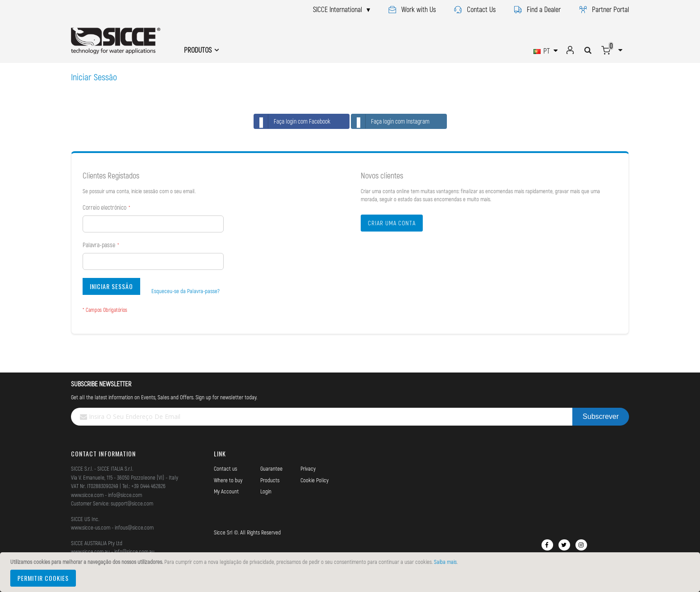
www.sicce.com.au (90, 551)
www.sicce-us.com (91, 527)
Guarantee (271, 468)
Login (266, 491)
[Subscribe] (601, 417)
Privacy (308, 468)
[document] (351, 572)
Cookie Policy (315, 480)
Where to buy (228, 480)
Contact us (225, 468)
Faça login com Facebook (292, 121)
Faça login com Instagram (390, 121)
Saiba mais (445, 562)
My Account (226, 491)
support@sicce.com (132, 503)
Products (270, 480)
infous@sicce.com (134, 527)
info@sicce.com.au (134, 551)
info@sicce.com (125, 495)
